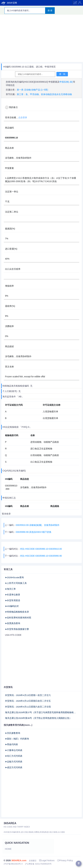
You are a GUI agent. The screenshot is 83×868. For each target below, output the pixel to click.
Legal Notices (47, 860)
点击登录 (23, 117)
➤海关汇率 (10, 589)
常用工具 (8, 569)
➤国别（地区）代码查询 (17, 739)
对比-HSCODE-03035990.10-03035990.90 (41, 556)
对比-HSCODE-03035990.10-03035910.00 (41, 549)
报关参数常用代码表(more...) (18, 725)
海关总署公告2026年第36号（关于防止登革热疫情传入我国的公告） (38, 718)
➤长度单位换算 (13, 595)
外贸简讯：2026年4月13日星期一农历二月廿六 (28, 695)
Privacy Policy (65, 860)
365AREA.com (19, 860)
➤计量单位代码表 (14, 750)
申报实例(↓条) (66, 82)
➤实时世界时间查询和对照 (18, 618)
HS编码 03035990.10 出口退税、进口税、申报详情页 (29, 67)
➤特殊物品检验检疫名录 (17, 612)
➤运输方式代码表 (14, 762)
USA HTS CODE (13, 635)
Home (8, 849)
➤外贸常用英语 (13, 601)
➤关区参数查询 (13, 733)
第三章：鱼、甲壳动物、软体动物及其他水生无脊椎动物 (44, 94)
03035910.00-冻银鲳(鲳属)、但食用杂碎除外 (38, 525)
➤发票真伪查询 (13, 623)
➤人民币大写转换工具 (16, 583)
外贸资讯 (8, 687)
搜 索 (50, 10)
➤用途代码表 (11, 744)
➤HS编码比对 (12, 606)
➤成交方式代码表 (14, 767)
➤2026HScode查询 (14, 577)
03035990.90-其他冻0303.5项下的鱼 (34, 532)
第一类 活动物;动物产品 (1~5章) (32, 90)
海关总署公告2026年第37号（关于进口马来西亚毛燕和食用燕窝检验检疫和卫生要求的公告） (41, 712)
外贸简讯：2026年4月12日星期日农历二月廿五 (28, 701)
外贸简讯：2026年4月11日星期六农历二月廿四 (28, 707)
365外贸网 (9, 3)
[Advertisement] (41, 38)
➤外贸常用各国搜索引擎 (17, 629)
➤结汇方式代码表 (14, 756)
